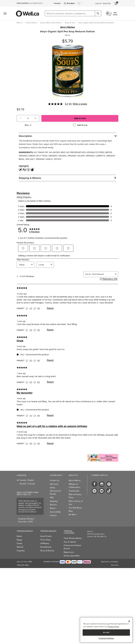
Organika (21, 551)
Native (19, 536)
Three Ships (46, 540)
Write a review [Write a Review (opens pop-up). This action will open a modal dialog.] (80, 104)
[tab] (67, 136)
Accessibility (55, 512)
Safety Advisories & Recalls (55, 491)
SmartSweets (46, 547)
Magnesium (69, 552)
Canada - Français (27, 484)
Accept (106, 632)
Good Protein (46, 536)
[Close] (129, 621)
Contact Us (55, 480)
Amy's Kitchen (68, 27)
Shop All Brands (47, 551)
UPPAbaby (45, 543)
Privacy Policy (114, 627)
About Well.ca (74, 480)
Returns (53, 505)
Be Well (73, 515)
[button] (21, 118)
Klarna (53, 508)
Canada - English (27, 480)
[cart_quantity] (28, 118)
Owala (19, 543)
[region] (106, 630)
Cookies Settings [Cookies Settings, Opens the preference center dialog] (106, 638)
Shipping (54, 501)
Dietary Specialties (72, 556)
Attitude (20, 547)
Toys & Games (70, 542)
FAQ (52, 498)
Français (57, 3)
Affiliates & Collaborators (74, 486)
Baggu (19, 540)
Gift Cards (54, 484)
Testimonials (74, 491)
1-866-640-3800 (23, 565)
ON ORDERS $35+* (30, 3)
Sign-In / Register (103, 4)
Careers (53, 515)
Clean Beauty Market (73, 538)
